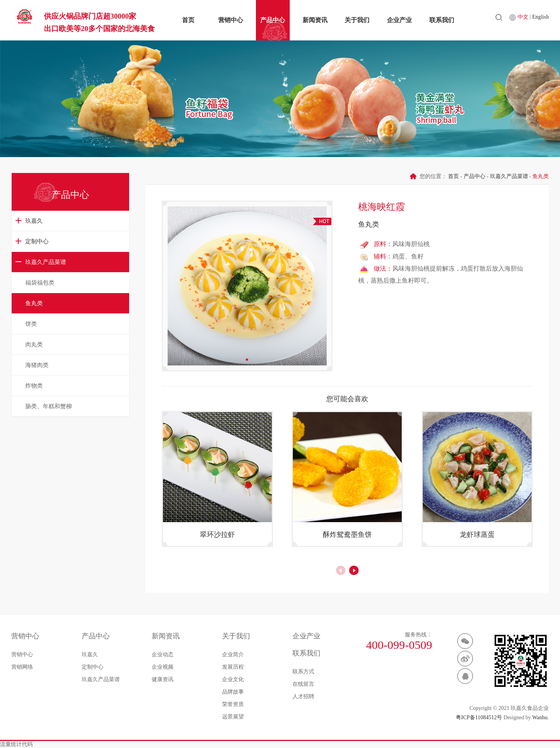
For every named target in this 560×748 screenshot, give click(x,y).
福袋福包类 (40, 283)
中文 (524, 20)
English (540, 20)
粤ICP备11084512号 (479, 717)
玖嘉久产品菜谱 (46, 262)
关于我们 (357, 20)
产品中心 (273, 20)
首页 (188, 20)
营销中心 (231, 20)
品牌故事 (233, 692)
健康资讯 (163, 679)
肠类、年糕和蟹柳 (49, 406)
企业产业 (399, 20)
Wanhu (540, 717)
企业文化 (233, 679)
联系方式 (303, 672)
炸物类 (34, 386)
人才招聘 (303, 696)
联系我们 (442, 20)
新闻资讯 (315, 20)
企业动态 (163, 654)
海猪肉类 (37, 365)
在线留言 (303, 684)
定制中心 (37, 241)
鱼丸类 (34, 303)
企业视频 (163, 667)
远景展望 (233, 717)
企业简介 (233, 654)
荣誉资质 (233, 704)
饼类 (31, 324)
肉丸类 (34, 344)
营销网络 (22, 667)
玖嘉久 (34, 221)
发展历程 (233, 667)
